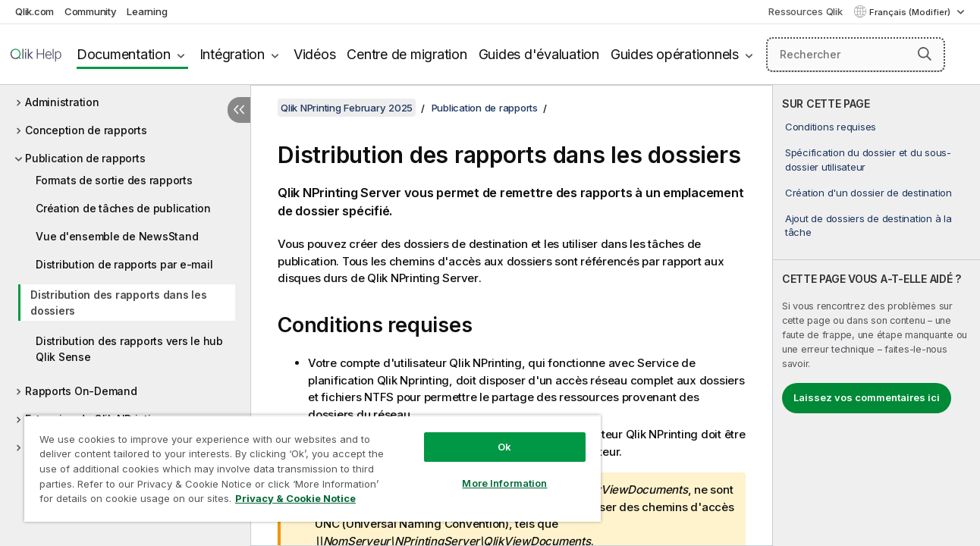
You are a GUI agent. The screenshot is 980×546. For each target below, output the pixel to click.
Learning (147, 11)
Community (91, 11)
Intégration (232, 54)
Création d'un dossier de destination (868, 193)
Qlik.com (35, 11)
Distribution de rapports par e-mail (124, 264)
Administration (62, 102)
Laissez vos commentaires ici (867, 397)
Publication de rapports (85, 158)
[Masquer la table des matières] (239, 110)
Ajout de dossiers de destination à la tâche (868, 225)
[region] (308, 468)
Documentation (124, 54)
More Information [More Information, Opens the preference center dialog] (498, 483)
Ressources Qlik (805, 11)
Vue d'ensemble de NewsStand (117, 236)
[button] (925, 54)
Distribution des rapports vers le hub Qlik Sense (129, 349)
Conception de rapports (86, 130)
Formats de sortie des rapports (114, 180)
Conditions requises (831, 127)
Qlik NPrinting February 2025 (347, 108)
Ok (498, 447)
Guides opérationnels (675, 54)
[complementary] (876, 315)
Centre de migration (407, 54)
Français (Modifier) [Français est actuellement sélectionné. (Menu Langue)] (911, 12)
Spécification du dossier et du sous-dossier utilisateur (868, 159)
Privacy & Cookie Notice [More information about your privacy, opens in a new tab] (295, 498)
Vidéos (315, 54)
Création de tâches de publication (123, 208)
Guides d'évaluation (539, 54)
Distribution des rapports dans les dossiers (119, 303)
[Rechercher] (856, 55)
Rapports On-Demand (81, 391)
